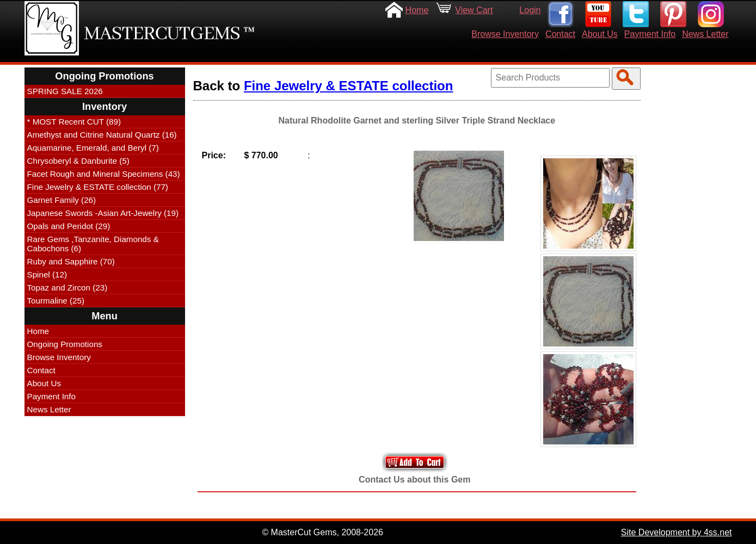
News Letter (705, 34)
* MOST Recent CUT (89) (74, 122)
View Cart (474, 10)
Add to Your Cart (415, 462)
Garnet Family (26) (62, 200)
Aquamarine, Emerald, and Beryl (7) (93, 148)
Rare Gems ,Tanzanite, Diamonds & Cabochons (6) (93, 244)
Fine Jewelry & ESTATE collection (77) (98, 187)
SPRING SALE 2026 (65, 91)
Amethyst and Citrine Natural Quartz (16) (102, 135)
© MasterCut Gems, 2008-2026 (322, 532)
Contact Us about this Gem (414, 480)
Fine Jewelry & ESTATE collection (349, 86)
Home (417, 10)
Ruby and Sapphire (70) (71, 261)
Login (530, 10)
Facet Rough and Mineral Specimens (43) (104, 174)
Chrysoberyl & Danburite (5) (78, 161)
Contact (560, 34)
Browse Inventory (505, 34)
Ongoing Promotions (65, 344)
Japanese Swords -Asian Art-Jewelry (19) (103, 213)
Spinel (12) (47, 274)
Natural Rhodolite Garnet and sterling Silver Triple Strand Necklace (417, 120)
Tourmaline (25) (56, 301)
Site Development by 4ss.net (677, 532)
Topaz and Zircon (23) (67, 288)
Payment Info (650, 34)
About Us (600, 34)
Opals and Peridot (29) (69, 226)
